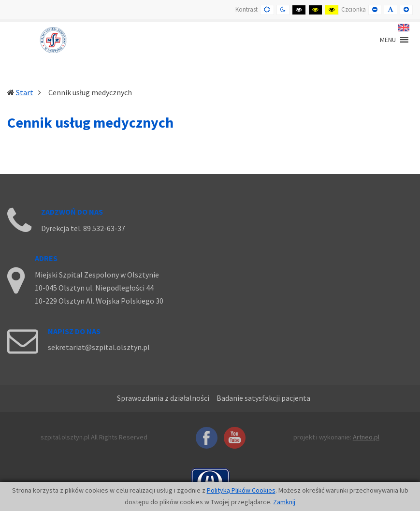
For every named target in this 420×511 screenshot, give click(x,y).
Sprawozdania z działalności (163, 398)
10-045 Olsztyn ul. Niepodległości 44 (94, 288)
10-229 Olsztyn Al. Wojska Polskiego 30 (99, 301)
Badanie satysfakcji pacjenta (263, 398)
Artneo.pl (366, 437)
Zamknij (284, 502)
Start (25, 92)
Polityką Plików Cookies (241, 490)
